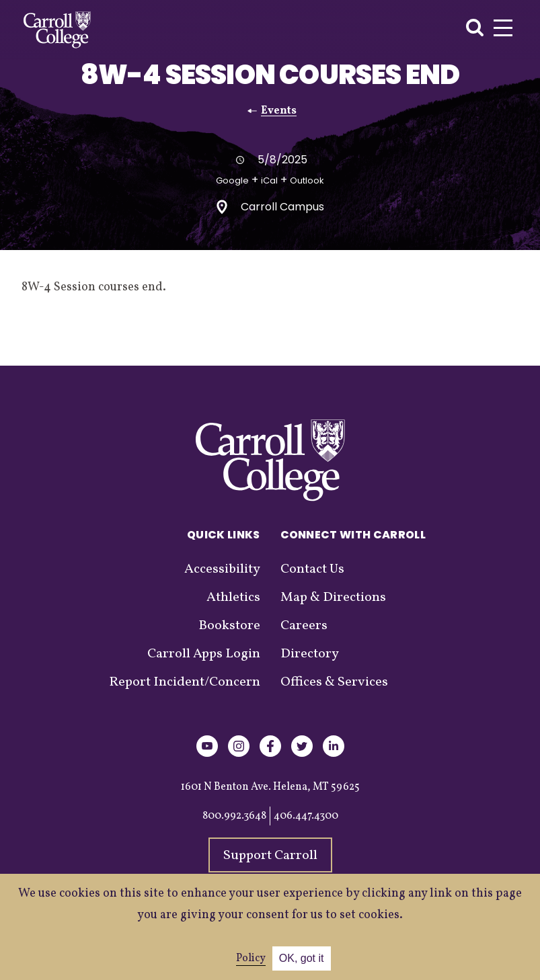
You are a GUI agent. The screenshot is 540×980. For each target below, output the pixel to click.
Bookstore (229, 626)
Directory (310, 654)
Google (232, 180)
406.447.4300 (306, 816)
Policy (251, 958)
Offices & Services (334, 682)
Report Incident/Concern (185, 682)
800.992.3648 (234, 816)
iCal (269, 180)
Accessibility (222, 569)
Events (279, 111)
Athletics (233, 598)
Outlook (307, 180)
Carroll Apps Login (204, 654)
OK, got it (302, 958)
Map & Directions (333, 598)
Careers (304, 626)
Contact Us (312, 569)
